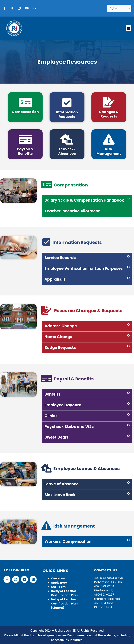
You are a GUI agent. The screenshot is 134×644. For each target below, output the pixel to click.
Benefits (52, 394)
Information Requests (67, 114)
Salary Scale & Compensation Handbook (84, 200)
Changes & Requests (109, 114)
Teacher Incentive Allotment (72, 211)
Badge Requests (60, 348)
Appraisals (55, 279)
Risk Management (109, 151)
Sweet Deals (56, 437)
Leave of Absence (62, 484)
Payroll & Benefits (25, 151)
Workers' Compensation (68, 542)
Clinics (51, 416)
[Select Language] (119, 8)
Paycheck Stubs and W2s (69, 427)
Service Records (60, 258)
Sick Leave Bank (60, 495)
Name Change (58, 337)
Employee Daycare (63, 405)
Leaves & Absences (67, 151)
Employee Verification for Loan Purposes (84, 269)
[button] (129, 28)
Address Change (61, 326)
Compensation (25, 112)
